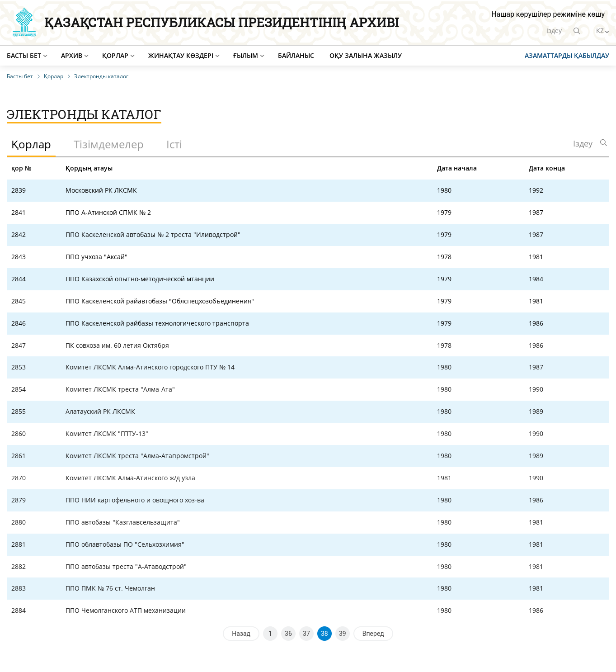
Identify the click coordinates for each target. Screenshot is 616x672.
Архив (72, 55)
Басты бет (24, 55)
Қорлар (115, 55)
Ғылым (246, 55)
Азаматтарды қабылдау (567, 55)
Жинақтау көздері (181, 55)
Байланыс (296, 55)
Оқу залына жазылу (366, 55)
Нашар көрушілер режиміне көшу (548, 14)
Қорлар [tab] (31, 144)
